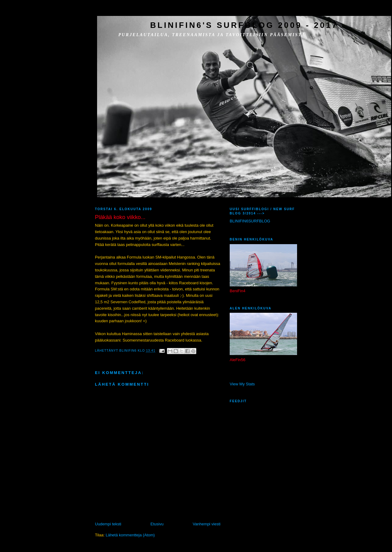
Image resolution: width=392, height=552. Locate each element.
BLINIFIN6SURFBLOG (250, 221)
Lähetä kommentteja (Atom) (130, 535)
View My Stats (242, 384)
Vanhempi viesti (207, 524)
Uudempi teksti (108, 524)
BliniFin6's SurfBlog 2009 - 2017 (244, 25)
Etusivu (157, 524)
